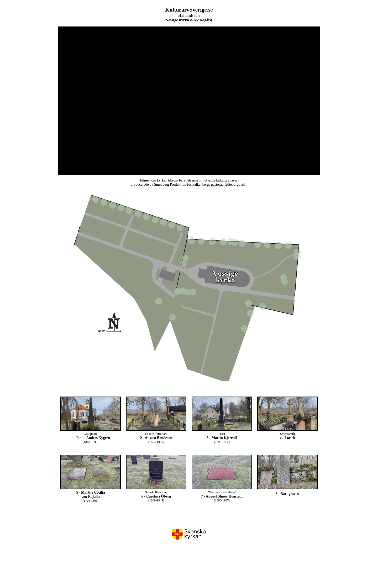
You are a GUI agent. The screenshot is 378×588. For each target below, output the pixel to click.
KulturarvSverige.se (189, 10)
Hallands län (189, 15)
